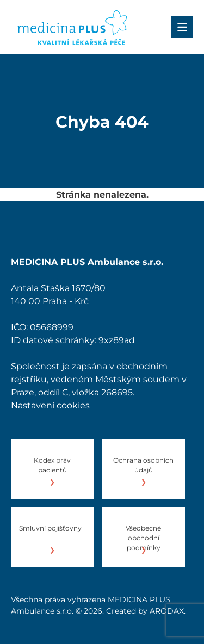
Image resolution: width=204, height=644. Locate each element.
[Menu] (182, 27)
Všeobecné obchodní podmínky (143, 538)
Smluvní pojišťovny (50, 528)
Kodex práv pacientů (52, 465)
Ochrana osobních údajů (143, 465)
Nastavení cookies (50, 405)
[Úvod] (72, 27)
